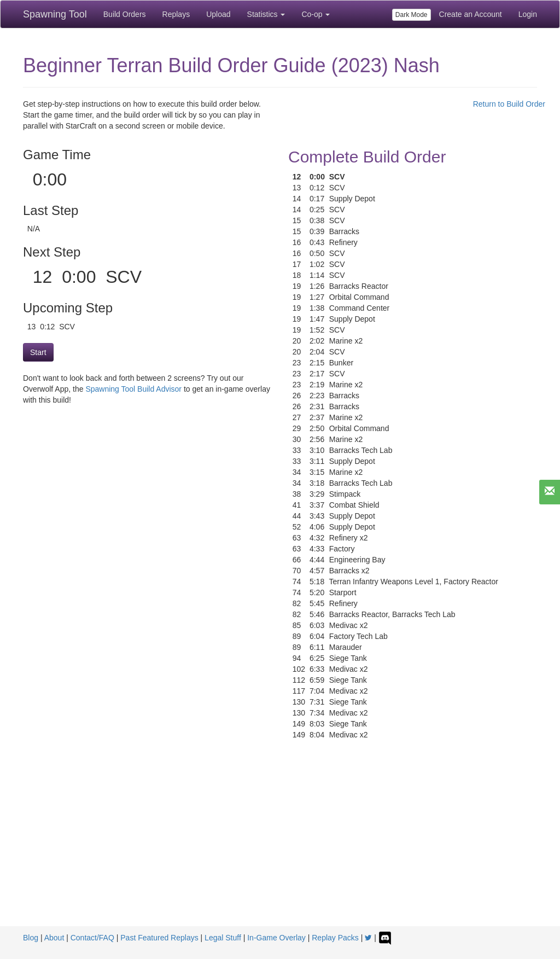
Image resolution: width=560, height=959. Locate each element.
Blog (31, 938)
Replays (176, 14)
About (54, 938)
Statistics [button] (266, 14)
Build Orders (125, 14)
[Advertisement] (280, 844)
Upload (218, 14)
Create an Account (471, 14)
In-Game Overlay (276, 938)
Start (38, 352)
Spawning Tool (55, 14)
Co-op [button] (316, 14)
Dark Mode (412, 15)
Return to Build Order (509, 104)
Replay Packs (335, 938)
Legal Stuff (223, 938)
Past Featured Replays (159, 938)
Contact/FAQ (92, 938)
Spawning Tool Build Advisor (133, 389)
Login (528, 14)
